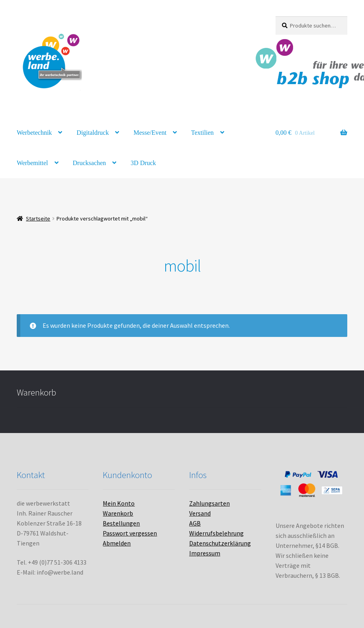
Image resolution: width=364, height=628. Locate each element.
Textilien (203, 133)
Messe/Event (150, 133)
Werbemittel (32, 163)
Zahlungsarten (209, 503)
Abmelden (117, 543)
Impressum (205, 553)
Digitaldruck (93, 133)
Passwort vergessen (130, 533)
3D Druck (143, 163)
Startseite (38, 219)
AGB (195, 523)
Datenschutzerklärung (220, 543)
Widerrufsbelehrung (216, 533)
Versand (200, 513)
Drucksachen (90, 163)
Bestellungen (121, 523)
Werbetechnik (34, 133)
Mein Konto (119, 503)
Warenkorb (118, 513)
